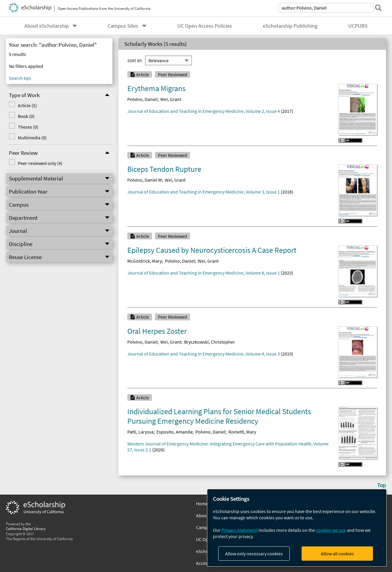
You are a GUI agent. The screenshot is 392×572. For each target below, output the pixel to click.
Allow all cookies (337, 554)
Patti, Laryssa (140, 432)
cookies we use (331, 530)
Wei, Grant (171, 99)
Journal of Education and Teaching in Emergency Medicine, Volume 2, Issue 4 (204, 111)
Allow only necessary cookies (254, 554)
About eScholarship (47, 26)
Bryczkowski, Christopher (210, 342)
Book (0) (26, 116)
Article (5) (27, 105)
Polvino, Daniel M (145, 180)
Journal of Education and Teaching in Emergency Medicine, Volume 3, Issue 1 (204, 192)
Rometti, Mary (242, 432)
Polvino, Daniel (142, 99)
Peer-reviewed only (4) (40, 163)
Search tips (20, 78)
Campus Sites (123, 26)
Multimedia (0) (32, 138)
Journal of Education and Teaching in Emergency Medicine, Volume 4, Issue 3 (204, 354)
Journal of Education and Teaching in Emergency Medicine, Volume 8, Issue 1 (204, 273)
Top (382, 485)
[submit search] (378, 8)
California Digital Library (26, 529)
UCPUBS (358, 26)
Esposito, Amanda (174, 432)
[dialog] (297, 528)
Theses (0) (28, 127)
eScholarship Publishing (290, 26)
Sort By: (135, 60)
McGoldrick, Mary (145, 261)
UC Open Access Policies (205, 26)
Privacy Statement (240, 530)
